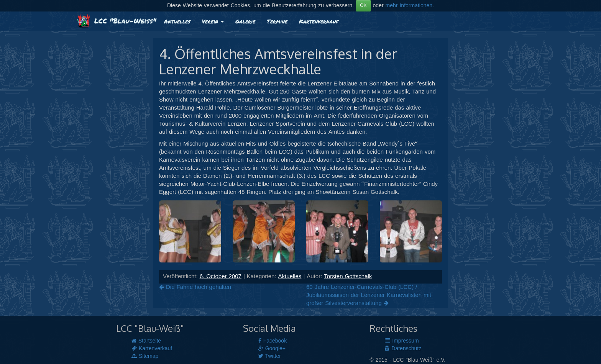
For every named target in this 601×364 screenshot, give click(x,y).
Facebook (273, 341)
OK (363, 6)
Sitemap (145, 356)
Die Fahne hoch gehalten (195, 287)
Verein (213, 21)
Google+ (272, 349)
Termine (277, 21)
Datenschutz (403, 349)
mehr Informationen (409, 6)
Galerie (245, 21)
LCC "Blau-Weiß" (116, 21)
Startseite (146, 341)
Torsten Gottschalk (348, 277)
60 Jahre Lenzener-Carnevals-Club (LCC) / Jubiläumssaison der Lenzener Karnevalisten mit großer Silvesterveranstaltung (369, 295)
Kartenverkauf (319, 21)
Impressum (402, 341)
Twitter (270, 356)
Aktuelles (177, 21)
